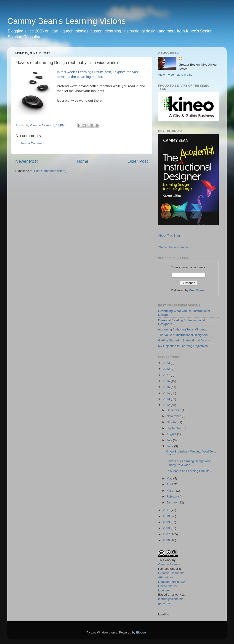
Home (82, 161)
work (168, 560)
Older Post (138, 161)
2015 (167, 387)
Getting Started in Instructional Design (184, 340)
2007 (167, 534)
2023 (167, 363)
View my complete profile (175, 75)
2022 (167, 369)
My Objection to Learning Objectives (183, 346)
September (175, 428)
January (173, 502)
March (171, 491)
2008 (167, 528)
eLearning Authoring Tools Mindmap (183, 329)
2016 (167, 381)
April (170, 484)
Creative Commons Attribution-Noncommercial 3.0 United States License (171, 582)
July (170, 440)
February (173, 496)
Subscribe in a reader (174, 247)
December (174, 410)
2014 (167, 393)
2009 (167, 522)
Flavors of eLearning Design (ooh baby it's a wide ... (189, 463)
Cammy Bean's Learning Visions (66, 21)
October (173, 422)
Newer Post (27, 161)
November (174, 416)
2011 (167, 510)
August (172, 434)
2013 (167, 399)
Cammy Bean (40, 125)
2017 (167, 375)
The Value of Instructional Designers (183, 335)
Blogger (141, 632)
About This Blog (169, 236)
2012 (167, 405)
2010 (167, 516)
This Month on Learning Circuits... (189, 471)
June (170, 446)
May (170, 478)
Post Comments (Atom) (50, 171)
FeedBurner (197, 290)
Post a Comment (33, 143)
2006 (167, 540)
